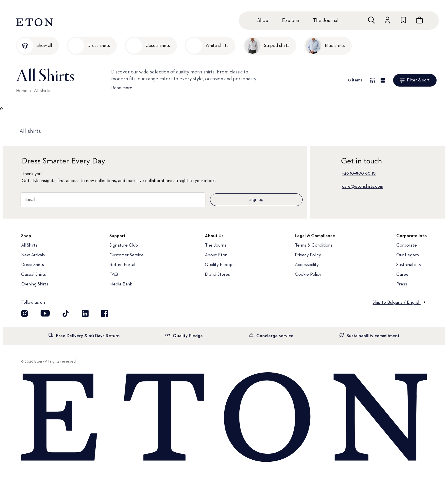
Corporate (407, 245)
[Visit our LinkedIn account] (85, 313)
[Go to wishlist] (403, 20)
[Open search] (371, 20)
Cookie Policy (308, 275)
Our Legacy (408, 255)
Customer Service (127, 255)
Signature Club (124, 245)
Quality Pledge (219, 265)
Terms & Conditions (314, 245)
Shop (263, 21)
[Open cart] (419, 20)
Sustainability (409, 265)
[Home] (224, 418)
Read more (122, 88)
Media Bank (121, 284)
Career (403, 275)
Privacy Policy (308, 255)
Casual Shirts (34, 275)
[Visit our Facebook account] (105, 313)
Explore (291, 21)
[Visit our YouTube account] (45, 313)
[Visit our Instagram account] (25, 313)
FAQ (114, 275)
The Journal (326, 21)
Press (402, 284)
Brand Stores (217, 275)
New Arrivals (33, 255)
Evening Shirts (35, 284)
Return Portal (122, 265)
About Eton (216, 255)
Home (22, 91)
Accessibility (307, 265)
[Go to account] (387, 20)
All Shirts (42, 91)
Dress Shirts (33, 265)
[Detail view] (383, 80)
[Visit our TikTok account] (66, 313)
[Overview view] (373, 80)
